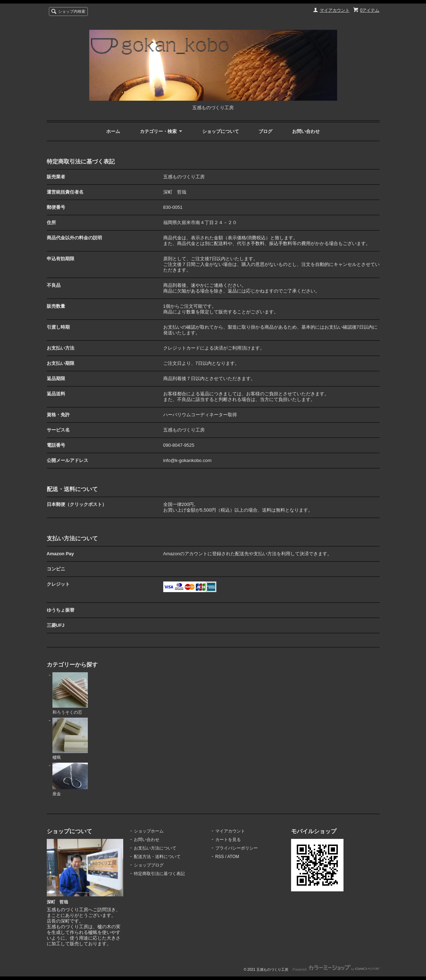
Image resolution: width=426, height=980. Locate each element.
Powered (336, 970)
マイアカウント (335, 10)
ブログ (265, 131)
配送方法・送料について (157, 857)
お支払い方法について (155, 848)
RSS (220, 857)
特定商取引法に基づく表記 (159, 874)
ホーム (113, 131)
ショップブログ (149, 865)
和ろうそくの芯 (70, 694)
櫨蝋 (70, 739)
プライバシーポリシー (237, 848)
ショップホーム (149, 831)
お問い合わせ (306, 131)
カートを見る (228, 840)
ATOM (233, 857)
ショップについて (221, 131)
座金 (70, 779)
